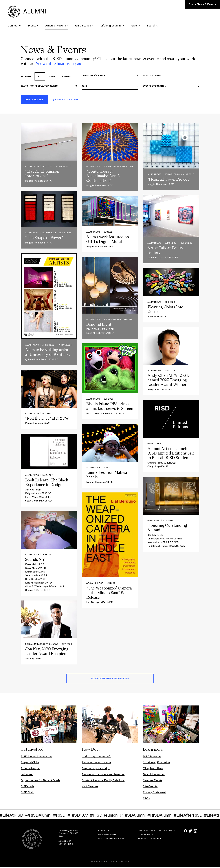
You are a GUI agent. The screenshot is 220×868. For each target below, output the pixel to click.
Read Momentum (154, 775)
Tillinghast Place (153, 769)
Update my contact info (97, 757)
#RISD (68, 816)
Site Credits (150, 787)
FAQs (146, 799)
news (50, 77)
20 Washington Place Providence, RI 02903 (68, 832)
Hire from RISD (107, 835)
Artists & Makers (57, 25)
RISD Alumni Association (36, 757)
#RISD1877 (86, 816)
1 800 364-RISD (66, 845)
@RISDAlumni (47, 816)
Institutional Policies (111, 839)
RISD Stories (85, 25)
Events (33, 25)
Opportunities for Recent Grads (40, 781)
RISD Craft (28, 793)
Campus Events (153, 781)
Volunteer (27, 775)
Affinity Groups (30, 769)
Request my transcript (96, 769)
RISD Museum (152, 757)
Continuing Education (156, 763)
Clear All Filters (67, 100)
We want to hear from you (58, 64)
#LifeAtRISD (20, 816)
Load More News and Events (110, 679)
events (65, 77)
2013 (84, 87)
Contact (103, 831)
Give (136, 25)
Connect (15, 25)
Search (154, 25)
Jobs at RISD (145, 835)
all (38, 77)
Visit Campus (90, 787)
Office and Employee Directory (156, 831)
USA (61, 837)
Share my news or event (96, 763)
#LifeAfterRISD (196, 816)
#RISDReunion (112, 816)
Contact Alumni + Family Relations (103, 781)
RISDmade (27, 787)
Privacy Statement (154, 793)
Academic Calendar (149, 839)
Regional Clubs (30, 763)
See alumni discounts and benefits (103, 775)
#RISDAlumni (168, 816)
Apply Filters (34, 100)
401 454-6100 (65, 842)
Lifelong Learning (113, 25)
